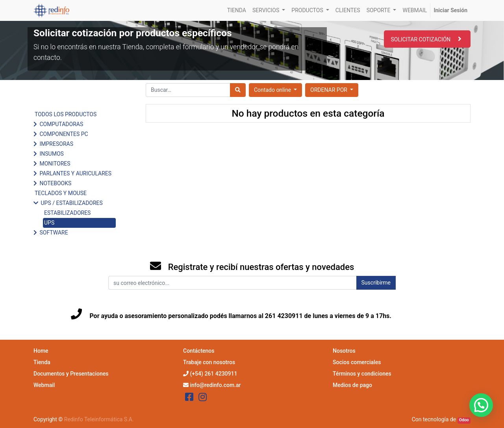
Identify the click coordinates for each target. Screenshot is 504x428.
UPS (49, 223)
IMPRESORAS (56, 144)
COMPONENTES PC (64, 134)
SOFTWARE (54, 233)
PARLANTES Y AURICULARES (75, 173)
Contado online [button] (273, 90)
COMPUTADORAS (61, 124)
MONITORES (55, 164)
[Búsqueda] (238, 90)
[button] (332, 90)
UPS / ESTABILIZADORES (71, 203)
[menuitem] (237, 10)
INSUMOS (51, 154)
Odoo (464, 420)
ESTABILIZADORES (67, 213)
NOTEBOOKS (55, 183)
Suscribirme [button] (376, 283)
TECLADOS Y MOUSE (61, 193)
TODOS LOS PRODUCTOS (66, 114)
